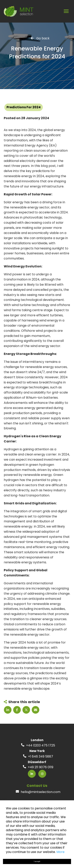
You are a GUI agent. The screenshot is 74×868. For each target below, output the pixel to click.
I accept (37, 861)
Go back (43, 38)
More (60, 852)
